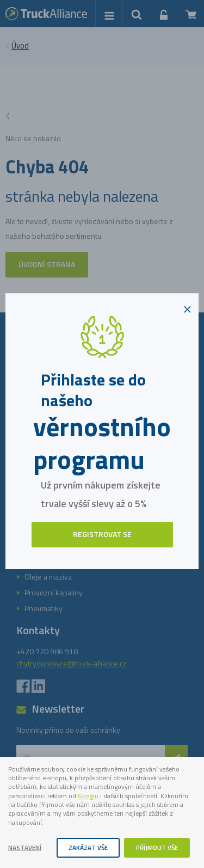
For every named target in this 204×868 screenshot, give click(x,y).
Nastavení (25, 848)
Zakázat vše (88, 848)
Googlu (88, 796)
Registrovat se (102, 534)
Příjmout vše (157, 848)
